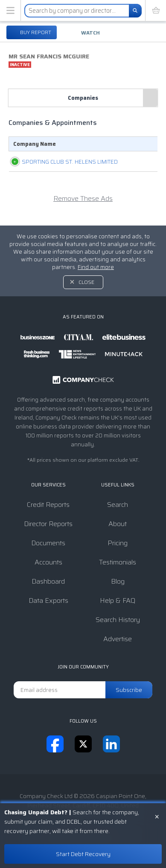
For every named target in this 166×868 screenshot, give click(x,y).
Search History (118, 620)
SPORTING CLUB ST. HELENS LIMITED (48, 166)
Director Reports (48, 524)
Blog (118, 581)
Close (86, 282)
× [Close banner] (157, 816)
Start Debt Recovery (83, 854)
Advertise (118, 639)
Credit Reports (48, 505)
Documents (48, 543)
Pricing (118, 543)
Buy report (35, 32)
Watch (90, 33)
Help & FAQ (118, 600)
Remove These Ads (83, 207)
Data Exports (48, 600)
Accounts (48, 562)
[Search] (135, 11)
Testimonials (118, 562)
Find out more (96, 267)
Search (118, 505)
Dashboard (48, 581)
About (118, 524)
